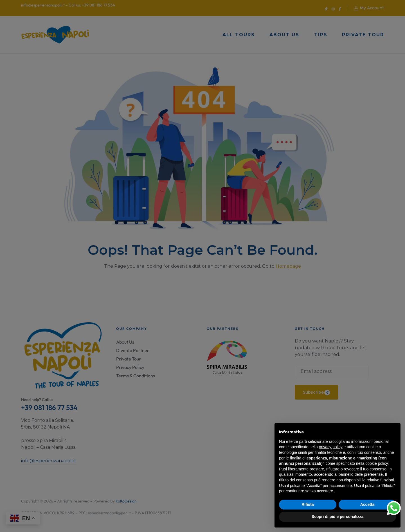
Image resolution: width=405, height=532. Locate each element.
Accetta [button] (367, 504)
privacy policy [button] (331, 447)
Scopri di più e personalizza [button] (337, 517)
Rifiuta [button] (308, 504)
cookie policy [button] (376, 463)
